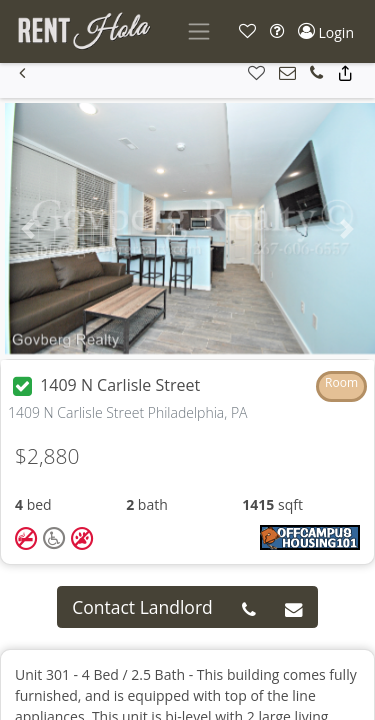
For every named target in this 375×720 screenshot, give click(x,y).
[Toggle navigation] (198, 31)
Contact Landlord (142, 607)
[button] (247, 31)
